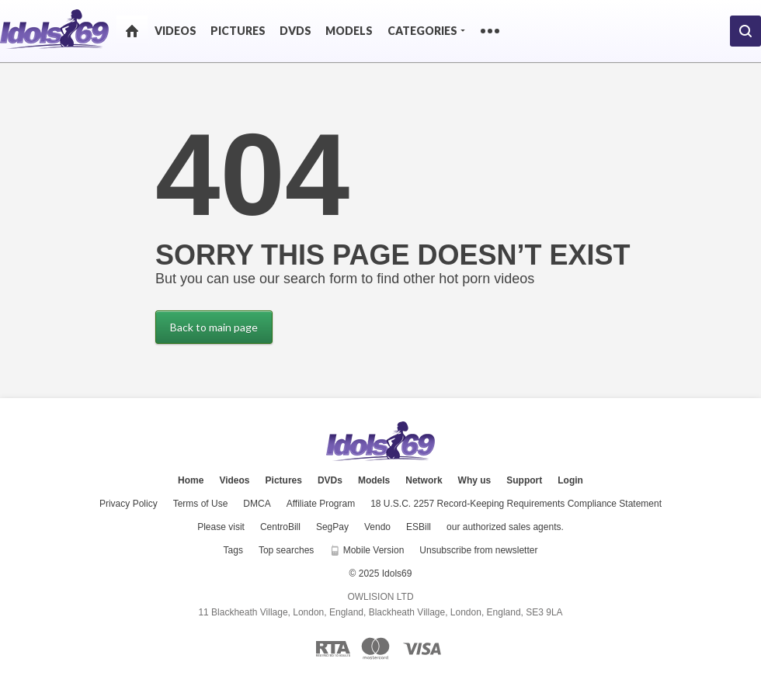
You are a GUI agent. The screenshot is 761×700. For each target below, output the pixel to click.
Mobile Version (367, 550)
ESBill (419, 527)
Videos (175, 31)
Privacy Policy (129, 504)
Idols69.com (380, 441)
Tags (233, 550)
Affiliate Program (321, 504)
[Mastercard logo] (375, 648)
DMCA (257, 504)
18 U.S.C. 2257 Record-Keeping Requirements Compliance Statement (516, 504)
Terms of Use (201, 504)
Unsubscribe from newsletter (478, 550)
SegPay (332, 527)
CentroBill (280, 527)
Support (524, 480)
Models (349, 31)
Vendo (377, 527)
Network (424, 480)
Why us (475, 480)
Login (570, 480)
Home (132, 31)
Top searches (286, 550)
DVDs (295, 31)
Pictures (238, 31)
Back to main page (214, 327)
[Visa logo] (423, 649)
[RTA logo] (333, 649)
